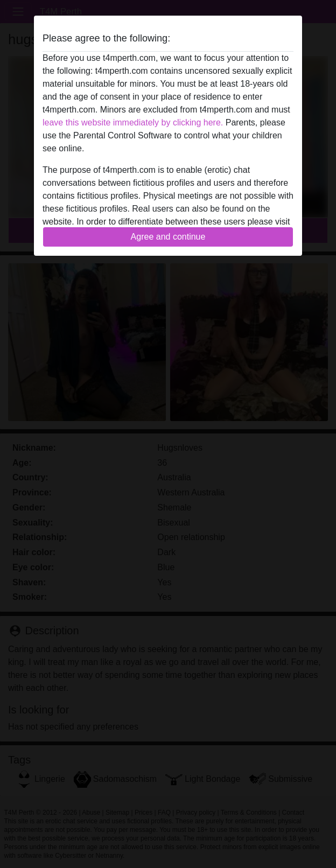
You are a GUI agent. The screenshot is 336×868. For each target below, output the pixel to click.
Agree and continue (168, 237)
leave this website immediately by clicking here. (133, 122)
